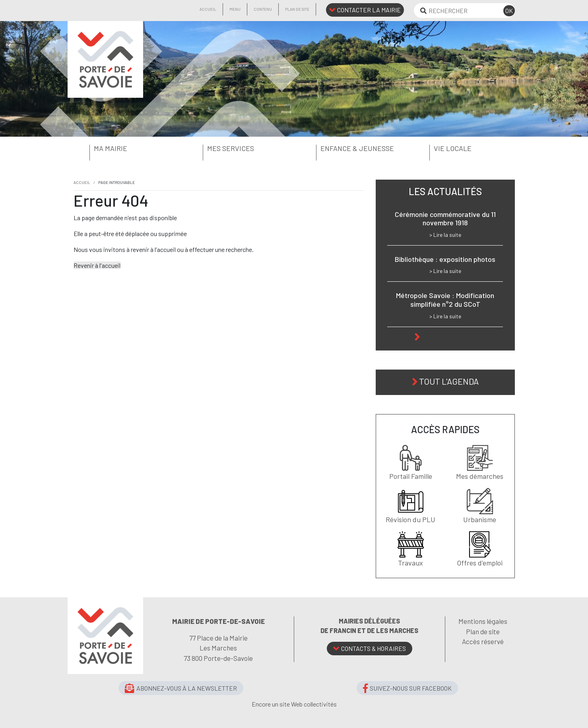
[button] (124, 149)
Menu (235, 9)
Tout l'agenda (449, 381)
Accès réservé (483, 641)
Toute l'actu (449, 336)
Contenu (263, 9)
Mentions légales (483, 621)
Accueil (208, 9)
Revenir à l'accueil (97, 265)
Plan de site (297, 9)
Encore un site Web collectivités (294, 704)
